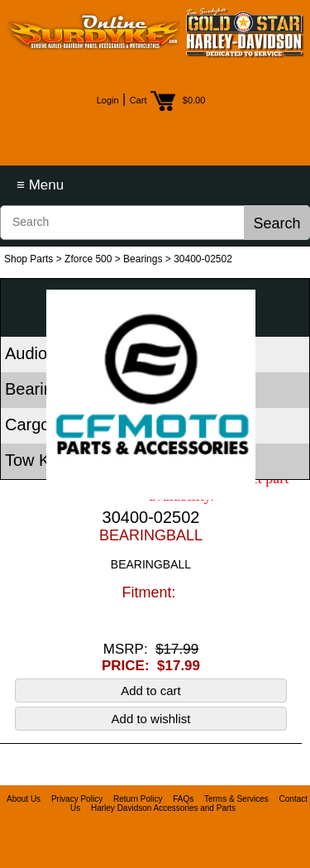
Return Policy (138, 799)
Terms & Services (236, 799)
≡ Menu (40, 185)
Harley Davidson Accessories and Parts (163, 808)
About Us (24, 799)
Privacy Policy (77, 799)
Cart (138, 100)
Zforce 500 (88, 259)
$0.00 (194, 100)
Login (108, 100)
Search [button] (277, 223)
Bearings (143, 259)
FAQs (183, 799)
